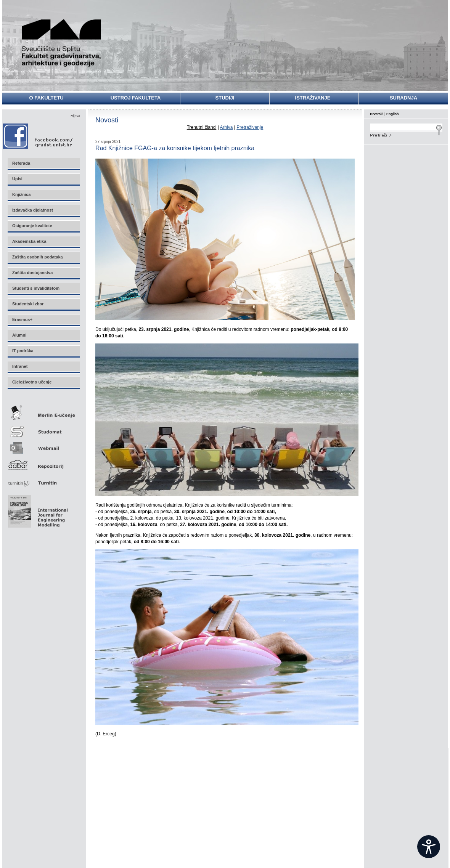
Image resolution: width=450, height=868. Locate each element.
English (393, 114)
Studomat (43, 428)
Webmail (43, 445)
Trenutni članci (202, 127)
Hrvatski (377, 114)
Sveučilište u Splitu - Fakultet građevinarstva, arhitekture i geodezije (62, 43)
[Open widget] (429, 847)
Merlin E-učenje (43, 411)
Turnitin (43, 480)
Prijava (75, 116)
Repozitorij (43, 463)
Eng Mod (37, 509)
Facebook (38, 136)
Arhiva (226, 127)
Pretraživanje (250, 127)
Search (406, 134)
